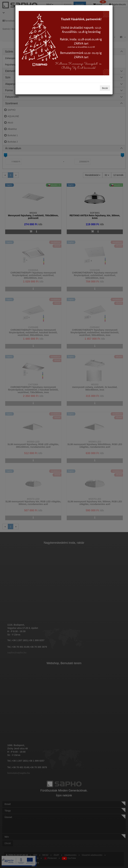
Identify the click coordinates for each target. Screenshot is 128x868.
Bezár (105, 88)
